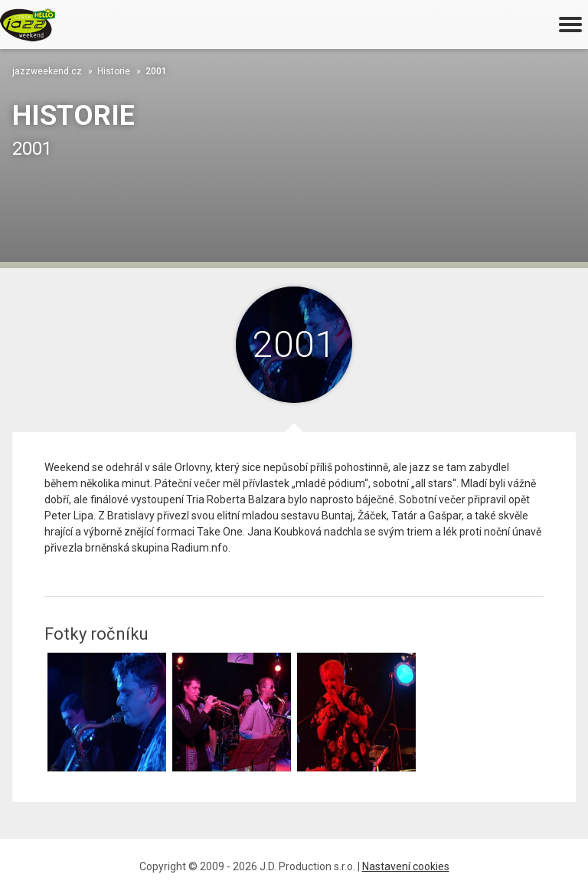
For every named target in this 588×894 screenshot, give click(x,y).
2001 (156, 71)
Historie (114, 71)
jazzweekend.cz (47, 71)
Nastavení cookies (406, 866)
